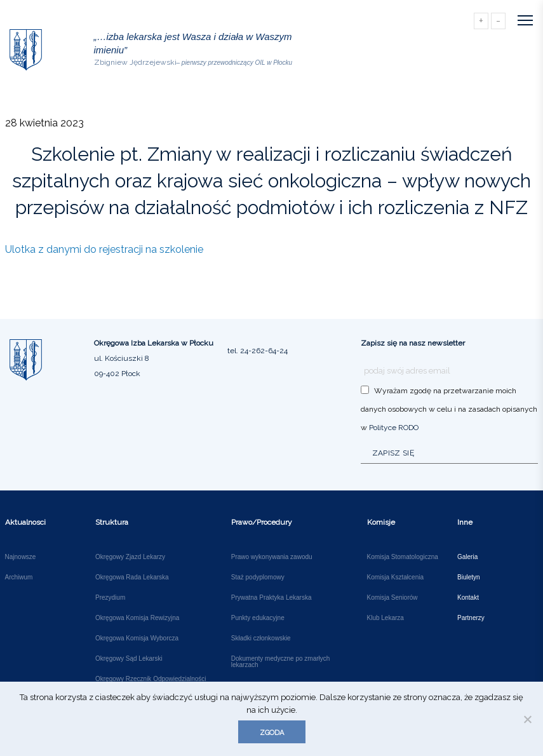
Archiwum (19, 577)
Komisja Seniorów (392, 598)
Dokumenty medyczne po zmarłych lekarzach (281, 662)
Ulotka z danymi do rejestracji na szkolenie (104, 249)
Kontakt (468, 598)
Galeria (467, 557)
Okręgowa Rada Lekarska (132, 577)
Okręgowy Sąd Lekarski (129, 659)
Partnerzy (471, 618)
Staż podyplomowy (258, 577)
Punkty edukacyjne (258, 618)
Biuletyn (469, 577)
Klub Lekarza (385, 618)
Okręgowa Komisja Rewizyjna (137, 618)
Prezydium (110, 598)
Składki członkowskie (261, 638)
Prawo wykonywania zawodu (272, 557)
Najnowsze (21, 557)
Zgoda (272, 733)
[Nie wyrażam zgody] (527, 719)
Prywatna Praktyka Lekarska (271, 598)
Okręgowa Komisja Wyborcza (137, 638)
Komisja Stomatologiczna (403, 557)
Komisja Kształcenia (395, 577)
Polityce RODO (394, 428)
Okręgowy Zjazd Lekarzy (130, 557)
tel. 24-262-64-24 (258, 351)
